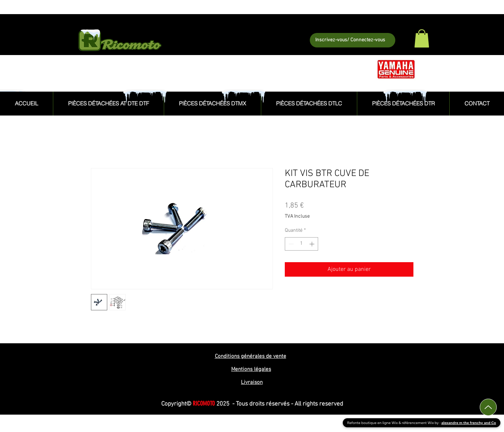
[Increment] (313, 244)
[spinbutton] (301, 244)
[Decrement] (290, 244)
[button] (422, 38)
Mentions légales (251, 369)
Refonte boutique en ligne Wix (373, 423)
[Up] (488, 407)
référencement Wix (418, 423)
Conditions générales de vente (251, 356)
